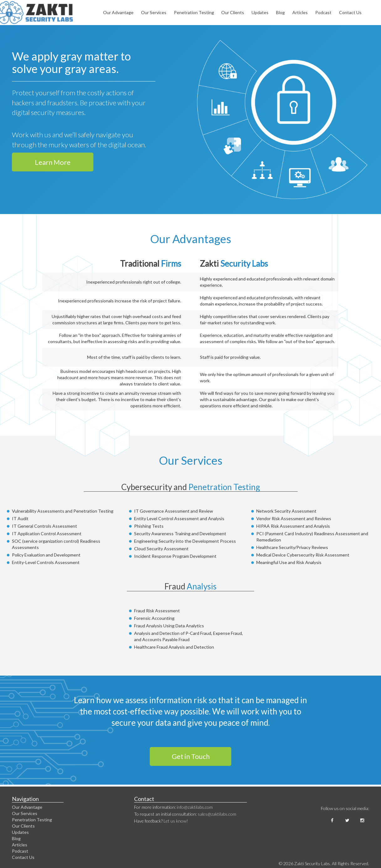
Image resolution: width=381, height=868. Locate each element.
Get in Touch (191, 756)
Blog (280, 12)
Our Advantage (118, 12)
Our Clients (233, 12)
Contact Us (350, 12)
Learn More (53, 162)
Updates (260, 12)
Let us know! (176, 821)
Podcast (323, 12)
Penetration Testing (194, 12)
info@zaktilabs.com (195, 807)
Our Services (154, 12)
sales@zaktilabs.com (217, 814)
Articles (300, 12)
